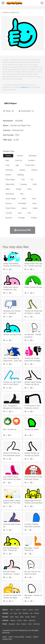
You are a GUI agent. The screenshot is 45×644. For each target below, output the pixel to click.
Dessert (24, 624)
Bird (20, 613)
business (9, 218)
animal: (5, 613)
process (9, 203)
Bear (16, 613)
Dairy (18, 624)
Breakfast (12, 624)
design (19, 189)
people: (5, 617)
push (34, 199)
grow (34, 203)
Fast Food (36, 624)
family (27, 617)
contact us (24, 87)
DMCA (36, 637)
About (5, 637)
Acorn (12, 610)
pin (32, 179)
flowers (34, 170)
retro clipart (10, 179)
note (20, 213)
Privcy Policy (19, 637)
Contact (28, 637)
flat (29, 213)
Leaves (24, 610)
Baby (17, 617)
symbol (20, 156)
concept (9, 213)
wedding (20, 175)
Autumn (18, 610)
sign (17, 165)
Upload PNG (7, 639)
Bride (22, 617)
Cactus (31, 610)
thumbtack (22, 203)
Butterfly (26, 613)
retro (35, 184)
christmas (9, 170)
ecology (22, 218)
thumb (8, 156)
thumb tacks (10, 208)
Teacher (19, 620)
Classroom (32, 620)
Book (25, 620)
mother (33, 617)
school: (5, 620)
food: (5, 624)
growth (8, 175)
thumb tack (30, 165)
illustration (33, 156)
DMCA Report (10, 103)
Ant (11, 613)
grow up (18, 160)
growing (24, 184)
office (8, 189)
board (35, 208)
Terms (11, 637)
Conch (37, 610)
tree (23, 179)
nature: (5, 610)
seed (24, 199)
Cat (31, 613)
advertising (10, 194)
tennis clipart (11, 199)
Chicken (36, 613)
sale (7, 160)
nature (24, 208)
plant (30, 189)
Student (13, 620)
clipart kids (10, 184)
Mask (12, 617)
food (7, 165)
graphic (22, 170)
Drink (30, 624)
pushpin (34, 218)
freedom (31, 160)
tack (22, 194)
